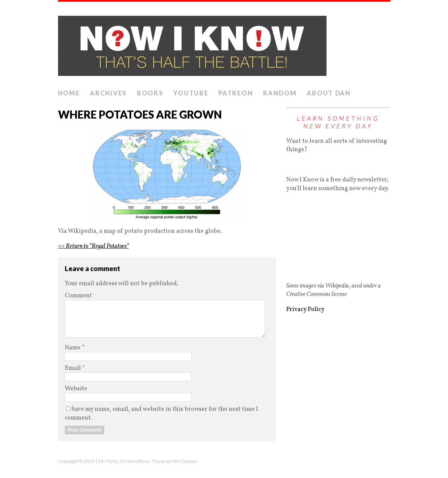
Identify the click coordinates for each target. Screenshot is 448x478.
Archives (108, 93)
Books (150, 93)
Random (280, 93)
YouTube (191, 93)
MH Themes (185, 461)
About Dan (329, 93)
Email (73, 368)
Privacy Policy (305, 310)
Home (69, 93)
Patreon (236, 93)
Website (76, 389)
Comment (78, 296)
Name (73, 348)
